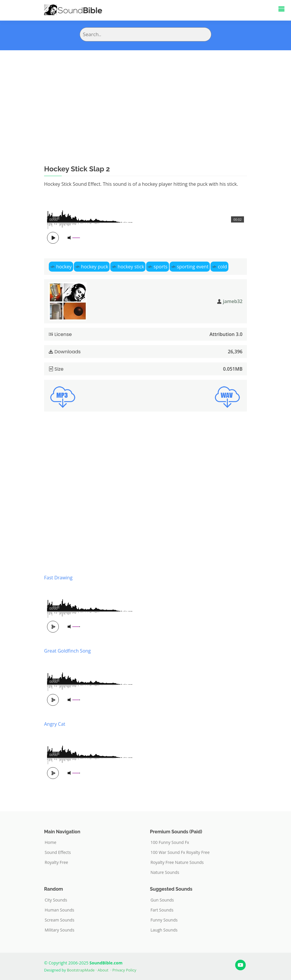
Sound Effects (58, 852)
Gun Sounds (162, 900)
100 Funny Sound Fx (170, 842)
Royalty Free (56, 862)
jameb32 (233, 301)
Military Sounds (60, 930)
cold (222, 267)
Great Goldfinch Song (67, 651)
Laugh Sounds (164, 930)
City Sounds (56, 900)
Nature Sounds (165, 872)
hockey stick (131, 267)
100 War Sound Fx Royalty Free (180, 852)
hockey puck (95, 267)
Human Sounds (59, 910)
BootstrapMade (81, 970)
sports (161, 267)
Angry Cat (55, 724)
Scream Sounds (60, 920)
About (103, 970)
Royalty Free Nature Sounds (177, 862)
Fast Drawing (58, 578)
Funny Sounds (164, 920)
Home (51, 842)
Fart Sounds (162, 910)
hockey (64, 267)
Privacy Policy (124, 970)
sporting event (193, 267)
